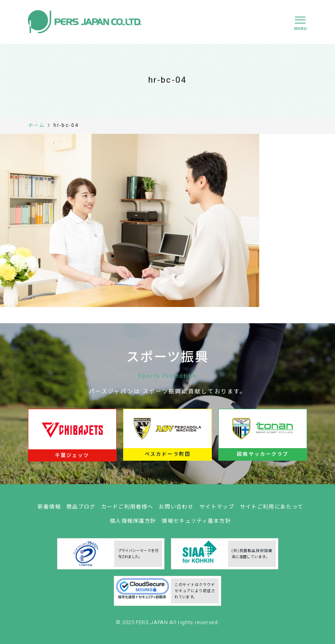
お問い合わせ (176, 510)
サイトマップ (217, 510)
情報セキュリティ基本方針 (196, 524)
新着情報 (49, 510)
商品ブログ (81, 510)
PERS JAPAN (153, 625)
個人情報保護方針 (133, 524)
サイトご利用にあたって (271, 510)
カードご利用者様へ (127, 510)
